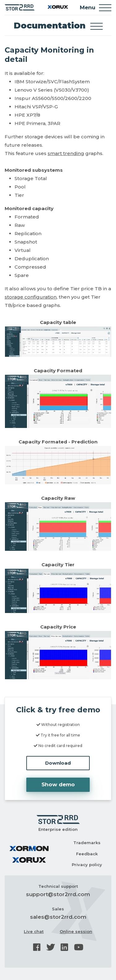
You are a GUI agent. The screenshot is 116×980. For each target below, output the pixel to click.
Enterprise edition (58, 829)
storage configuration (31, 297)
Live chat (34, 931)
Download (58, 763)
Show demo (58, 784)
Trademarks (87, 843)
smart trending (66, 153)
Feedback (87, 854)
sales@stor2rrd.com (58, 917)
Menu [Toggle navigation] (96, 8)
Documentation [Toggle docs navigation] (58, 26)
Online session (76, 931)
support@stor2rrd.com (58, 894)
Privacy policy (87, 865)
